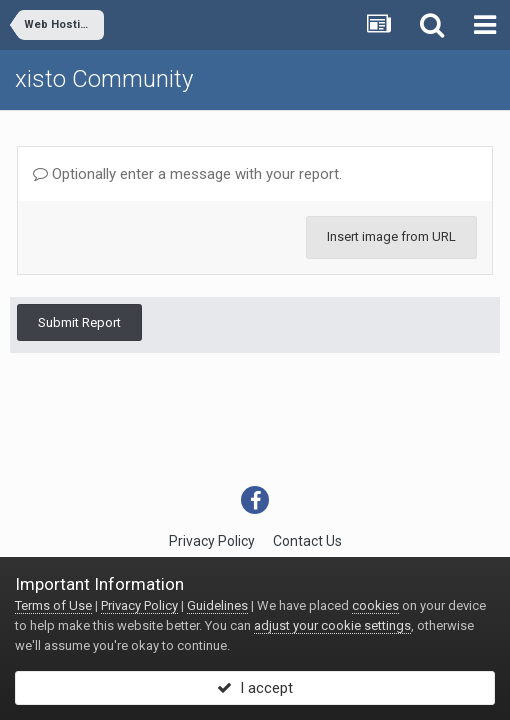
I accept (255, 688)
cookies (375, 605)
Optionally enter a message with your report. (187, 174)
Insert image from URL (391, 236)
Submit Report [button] (79, 322)
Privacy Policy (212, 541)
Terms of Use (53, 605)
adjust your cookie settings (332, 625)
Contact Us (307, 541)
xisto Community (104, 79)
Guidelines (217, 605)
